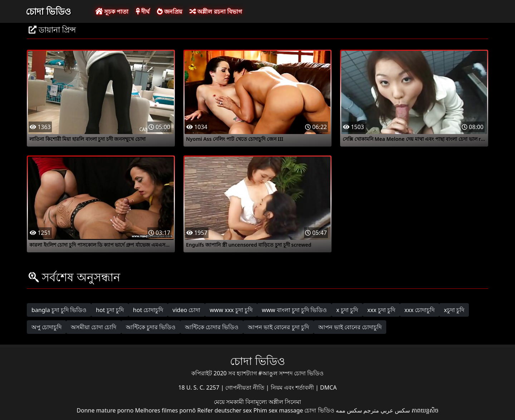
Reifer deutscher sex (224, 410)
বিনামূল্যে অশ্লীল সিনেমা (273, 402)
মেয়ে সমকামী (230, 402)
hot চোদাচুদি (148, 310)
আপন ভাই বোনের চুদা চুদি (278, 327)
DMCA (328, 387)
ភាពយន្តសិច (425, 410)
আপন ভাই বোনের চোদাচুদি (350, 327)
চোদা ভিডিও (48, 11)
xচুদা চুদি (454, 310)
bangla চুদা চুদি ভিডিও (59, 310)
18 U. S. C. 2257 (199, 387)
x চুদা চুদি (347, 310)
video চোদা (186, 310)
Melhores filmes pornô (166, 410)
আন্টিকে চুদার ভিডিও (151, 327)
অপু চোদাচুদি (46, 327)
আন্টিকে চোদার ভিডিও (212, 327)
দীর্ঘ (143, 11)
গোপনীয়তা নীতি (246, 387)
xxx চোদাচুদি (420, 310)
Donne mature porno (105, 410)
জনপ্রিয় (170, 11)
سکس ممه (349, 410)
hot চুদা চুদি (110, 310)
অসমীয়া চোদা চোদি (94, 327)
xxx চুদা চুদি (381, 310)
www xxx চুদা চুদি (231, 310)
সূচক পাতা (112, 11)
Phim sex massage (278, 410)
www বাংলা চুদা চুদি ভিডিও (294, 310)
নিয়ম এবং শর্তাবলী (293, 387)
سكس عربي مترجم (387, 410)
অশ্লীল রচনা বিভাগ (215, 11)
